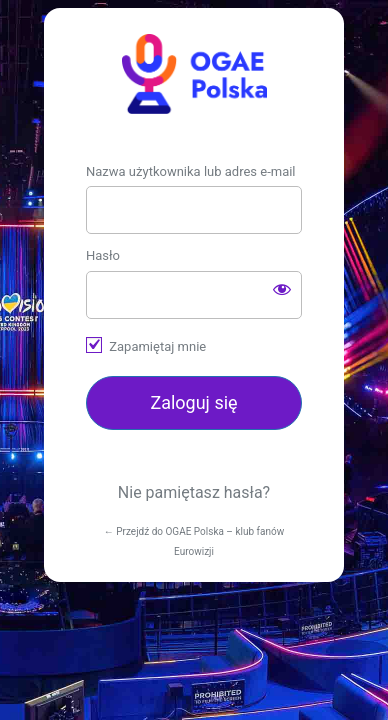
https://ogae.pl (194, 74)
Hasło (103, 255)
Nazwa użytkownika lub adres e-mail (191, 171)
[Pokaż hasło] (282, 289)
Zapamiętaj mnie (157, 346)
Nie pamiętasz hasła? (194, 492)
